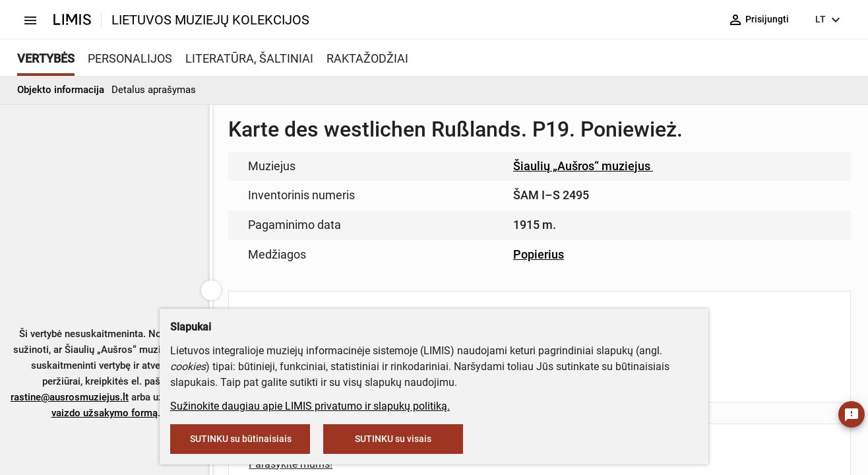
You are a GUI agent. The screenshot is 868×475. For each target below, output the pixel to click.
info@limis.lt (405, 277)
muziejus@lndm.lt (497, 193)
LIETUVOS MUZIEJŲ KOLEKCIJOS (210, 20)
